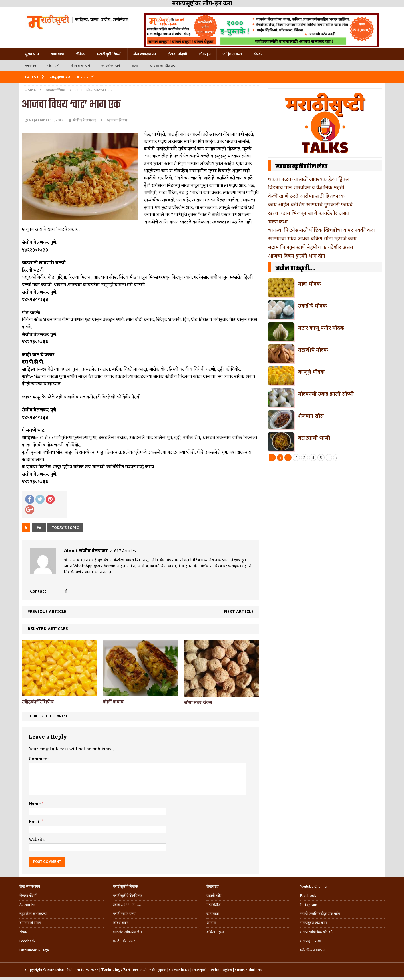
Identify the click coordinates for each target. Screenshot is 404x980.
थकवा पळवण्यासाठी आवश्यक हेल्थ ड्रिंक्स (308, 179)
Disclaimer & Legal (35, 950)
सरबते (135, 66)
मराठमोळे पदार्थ (111, 66)
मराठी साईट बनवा (124, 914)
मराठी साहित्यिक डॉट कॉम (317, 932)
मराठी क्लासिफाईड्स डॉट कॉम (320, 914)
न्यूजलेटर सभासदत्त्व (33, 914)
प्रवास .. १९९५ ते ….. (127, 905)
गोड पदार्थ (53, 66)
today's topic (65, 528)
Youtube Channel (314, 886)
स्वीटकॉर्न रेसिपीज (38, 702)
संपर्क (258, 54)
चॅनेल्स (81, 54)
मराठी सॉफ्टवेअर (124, 941)
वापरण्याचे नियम (30, 923)
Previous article (47, 611)
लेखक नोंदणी (177, 54)
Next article (239, 611)
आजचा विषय (117, 120)
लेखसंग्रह (213, 886)
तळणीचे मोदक (313, 350)
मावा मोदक (309, 284)
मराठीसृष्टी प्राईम (311, 941)
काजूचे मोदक (311, 372)
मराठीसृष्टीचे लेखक (125, 886)
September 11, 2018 (46, 120)
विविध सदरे (120, 923)
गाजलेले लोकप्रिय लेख (128, 932)
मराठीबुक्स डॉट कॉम (313, 923)
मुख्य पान (32, 54)
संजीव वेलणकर (85, 120)
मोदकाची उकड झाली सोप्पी (326, 394)
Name (35, 804)
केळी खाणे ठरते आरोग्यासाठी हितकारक (306, 196)
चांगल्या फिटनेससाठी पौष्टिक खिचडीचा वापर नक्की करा (321, 230)
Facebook (308, 896)
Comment (39, 759)
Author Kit (27, 905)
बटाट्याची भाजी (314, 438)
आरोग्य (211, 923)
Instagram (309, 905)
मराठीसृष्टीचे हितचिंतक (127, 896)
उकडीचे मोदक (312, 306)
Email (35, 822)
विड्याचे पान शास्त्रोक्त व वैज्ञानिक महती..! (308, 187)
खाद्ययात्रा (57, 54)
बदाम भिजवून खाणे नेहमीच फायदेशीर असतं (311, 247)
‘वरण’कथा (278, 221)
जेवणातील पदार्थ (80, 66)
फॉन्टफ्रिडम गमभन (312, 950)
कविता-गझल (215, 932)
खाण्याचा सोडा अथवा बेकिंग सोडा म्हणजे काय (312, 238)
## (39, 528)
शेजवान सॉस (311, 416)
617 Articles (125, 551)
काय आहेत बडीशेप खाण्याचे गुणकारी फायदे (310, 204)
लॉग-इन (205, 54)
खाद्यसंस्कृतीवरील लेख (163, 66)
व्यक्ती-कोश (214, 896)
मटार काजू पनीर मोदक (321, 328)
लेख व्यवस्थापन (145, 54)
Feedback (27, 941)
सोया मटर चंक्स (198, 703)
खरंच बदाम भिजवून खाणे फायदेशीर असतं (309, 213)
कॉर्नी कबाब (113, 702)
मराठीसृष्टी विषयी (109, 54)
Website (37, 840)
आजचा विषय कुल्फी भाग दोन (297, 256)
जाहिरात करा (232, 54)
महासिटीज (214, 905)
